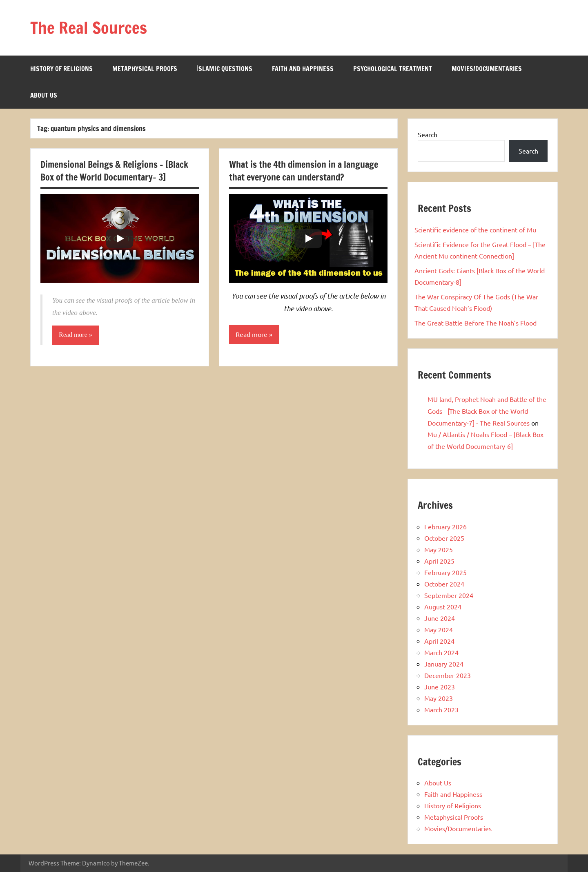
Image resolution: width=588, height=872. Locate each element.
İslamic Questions (225, 69)
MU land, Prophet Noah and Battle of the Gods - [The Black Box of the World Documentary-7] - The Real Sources (487, 411)
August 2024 (443, 607)
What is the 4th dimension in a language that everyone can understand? (304, 171)
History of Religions (61, 69)
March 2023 (441, 709)
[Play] (120, 239)
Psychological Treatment (393, 69)
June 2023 (440, 687)
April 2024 (439, 641)
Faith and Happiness (303, 69)
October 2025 (444, 538)
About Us (44, 95)
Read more (73, 335)
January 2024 (444, 664)
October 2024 (444, 584)
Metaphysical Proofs (145, 69)
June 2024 (440, 618)
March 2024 (441, 652)
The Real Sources (89, 28)
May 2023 (439, 698)
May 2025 (439, 549)
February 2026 (445, 526)
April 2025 (439, 561)
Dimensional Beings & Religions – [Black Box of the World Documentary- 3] (114, 171)
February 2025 (445, 572)
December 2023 (448, 675)
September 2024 (449, 595)
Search (428, 134)
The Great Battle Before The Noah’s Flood (476, 323)
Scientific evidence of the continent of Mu (475, 230)
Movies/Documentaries (487, 69)
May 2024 (439, 629)
